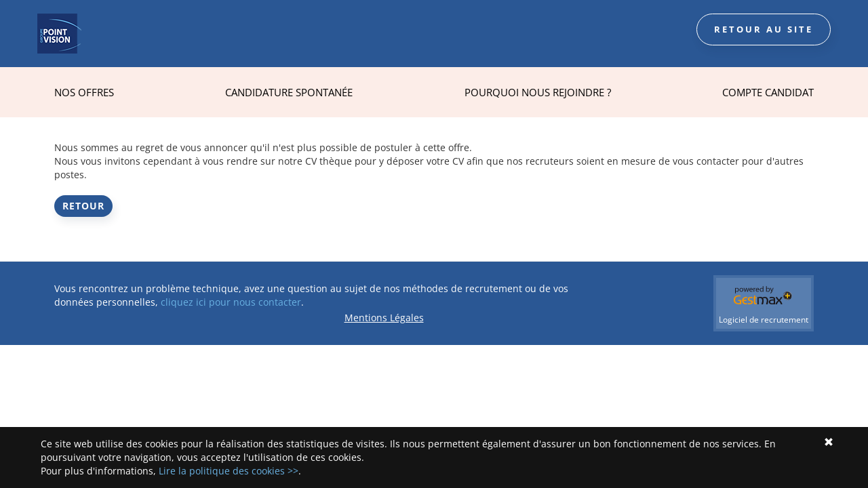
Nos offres (84, 92)
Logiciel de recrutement (764, 320)
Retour (83, 206)
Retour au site (764, 29)
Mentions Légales (384, 318)
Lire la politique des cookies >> (229, 471)
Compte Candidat (768, 92)
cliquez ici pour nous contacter (231, 302)
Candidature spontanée (289, 92)
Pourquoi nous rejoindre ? (538, 92)
